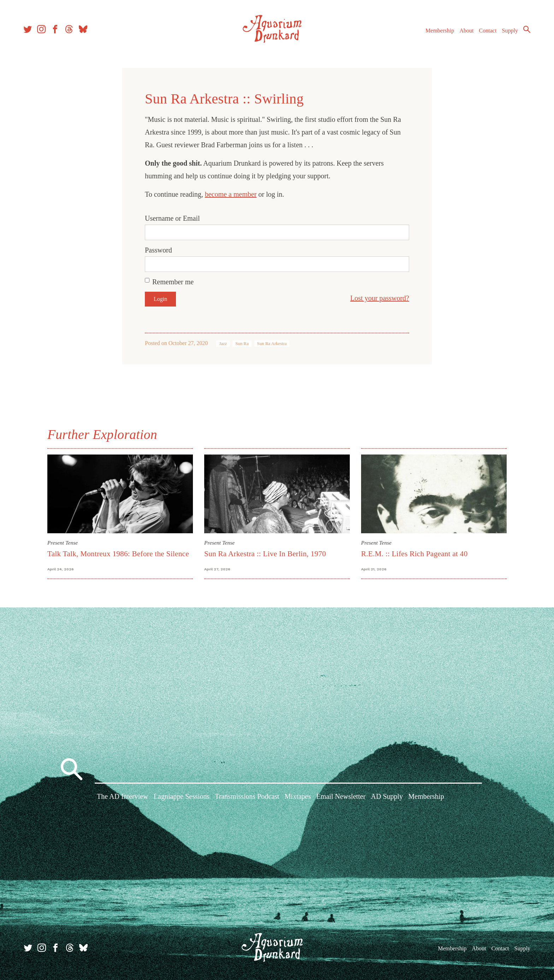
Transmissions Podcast (247, 797)
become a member (231, 194)
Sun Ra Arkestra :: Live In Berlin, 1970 (265, 554)
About (465, 31)
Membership (439, 31)
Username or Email (172, 218)
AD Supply (387, 797)
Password (158, 250)
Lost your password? (380, 298)
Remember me (173, 282)
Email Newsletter (341, 797)
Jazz (223, 344)
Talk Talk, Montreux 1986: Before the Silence (118, 554)
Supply (509, 31)
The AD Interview (123, 797)
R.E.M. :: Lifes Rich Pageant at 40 (414, 554)
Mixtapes (298, 797)
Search (526, 30)
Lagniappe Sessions (182, 797)
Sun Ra (242, 344)
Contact (487, 31)
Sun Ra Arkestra (272, 344)
